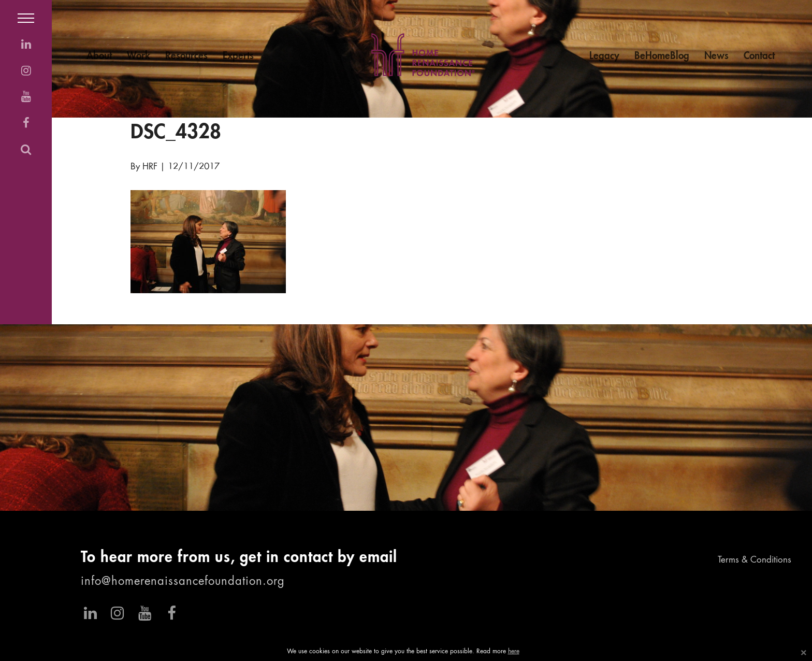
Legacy (604, 56)
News (716, 56)
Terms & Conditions (755, 560)
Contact (759, 56)
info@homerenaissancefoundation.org (183, 582)
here (514, 652)
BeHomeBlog (662, 56)
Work (139, 56)
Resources (186, 56)
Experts (238, 56)
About (99, 56)
